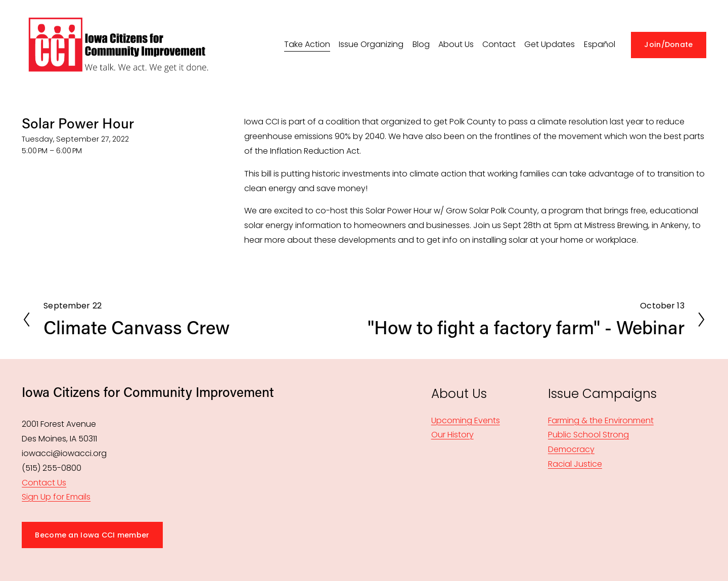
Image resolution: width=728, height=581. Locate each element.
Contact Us (44, 483)
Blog (421, 44)
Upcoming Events (466, 420)
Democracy (571, 449)
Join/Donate (668, 44)
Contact (499, 44)
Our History (452, 435)
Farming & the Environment (601, 420)
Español (600, 44)
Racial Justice (575, 464)
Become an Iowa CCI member (92, 535)
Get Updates (550, 44)
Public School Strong (588, 435)
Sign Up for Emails (56, 497)
